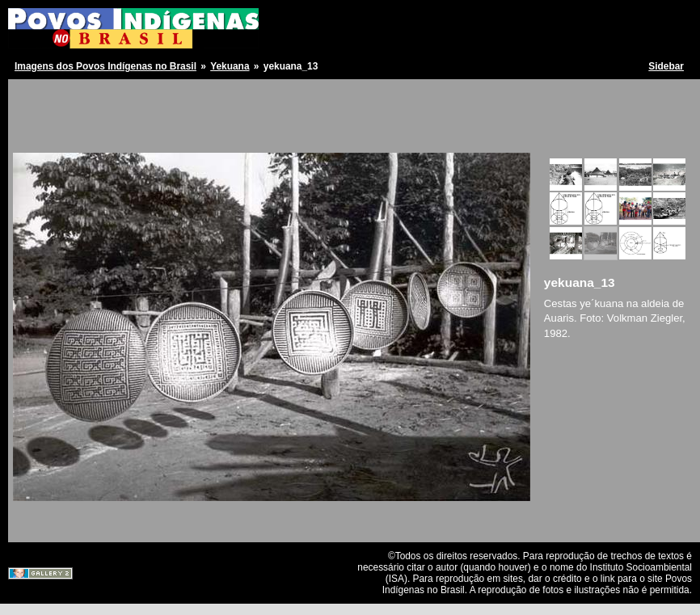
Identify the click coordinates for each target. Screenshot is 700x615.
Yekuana (230, 66)
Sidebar (666, 66)
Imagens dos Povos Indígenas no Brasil (105, 66)
